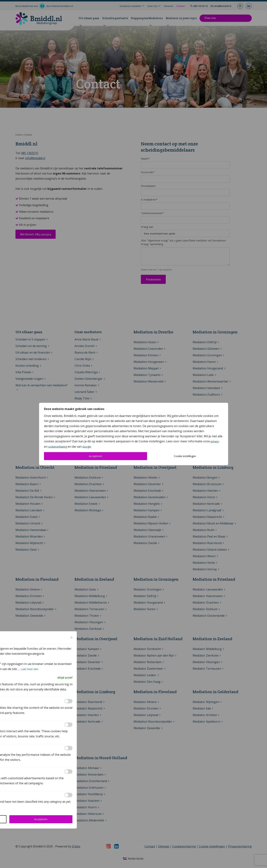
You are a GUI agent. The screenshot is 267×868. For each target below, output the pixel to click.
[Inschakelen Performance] (69, 748)
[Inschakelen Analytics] (69, 725)
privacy (215, 441)
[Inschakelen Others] (69, 795)
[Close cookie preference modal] (72, 637)
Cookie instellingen (185, 456)
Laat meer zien (30, 669)
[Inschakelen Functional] (69, 701)
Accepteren (96, 456)
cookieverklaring (58, 447)
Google (87, 447)
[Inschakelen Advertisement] (69, 772)
